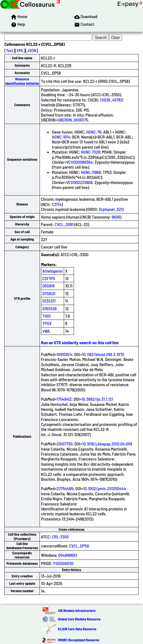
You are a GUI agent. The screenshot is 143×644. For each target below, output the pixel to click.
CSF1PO (49, 278)
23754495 (65, 488)
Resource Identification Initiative (22, 81)
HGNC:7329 (90, 152)
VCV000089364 (79, 162)
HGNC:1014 (61, 137)
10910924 (64, 354)
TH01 (46, 316)
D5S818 (48, 286)
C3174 (57, 204)
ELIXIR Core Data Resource (77, 629)
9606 (116, 217)
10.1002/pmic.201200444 (105, 488)
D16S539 (50, 308)
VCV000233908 (79, 182)
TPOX (47, 323)
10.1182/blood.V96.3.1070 (103, 354)
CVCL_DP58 (79, 546)
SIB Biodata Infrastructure (77, 611)
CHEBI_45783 (111, 100)
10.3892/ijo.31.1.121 (97, 399)
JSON (32, 50)
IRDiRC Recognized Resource (79, 640)
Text (10, 50)
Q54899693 (68, 555)
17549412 (64, 399)
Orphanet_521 (111, 209)
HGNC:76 (94, 132)
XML (20, 50)
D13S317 (49, 301)
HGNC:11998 (91, 172)
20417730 (64, 444)
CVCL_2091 (64, 224)
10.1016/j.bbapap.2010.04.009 (107, 444)
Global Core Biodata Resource (79, 619)
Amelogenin (53, 271)
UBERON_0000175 (73, 120)
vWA (46, 331)
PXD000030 (63, 563)
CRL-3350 (60, 537)
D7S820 (49, 293)
